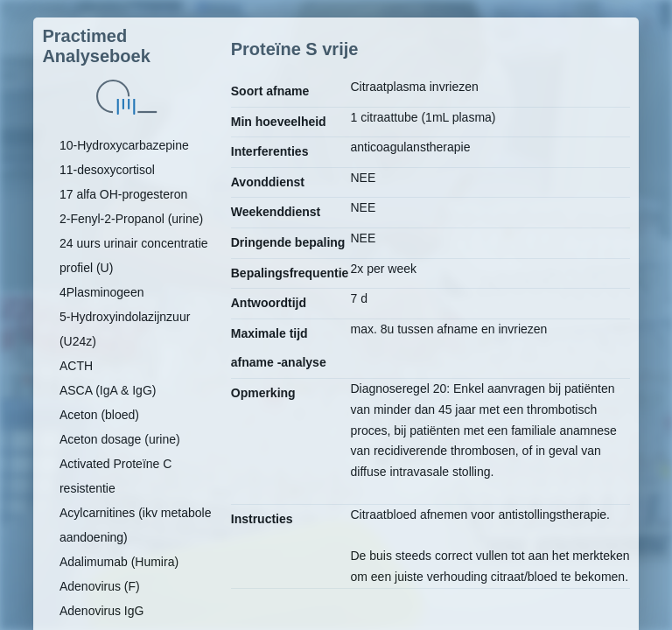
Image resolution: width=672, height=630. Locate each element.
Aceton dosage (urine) (120, 439)
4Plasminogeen (102, 292)
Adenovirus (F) (100, 586)
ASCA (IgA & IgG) (108, 390)
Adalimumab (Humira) (119, 562)
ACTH (76, 366)
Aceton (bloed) (99, 415)
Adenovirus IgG (102, 611)
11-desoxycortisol (107, 170)
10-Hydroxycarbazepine (124, 145)
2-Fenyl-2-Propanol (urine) (131, 219)
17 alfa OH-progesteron (123, 194)
